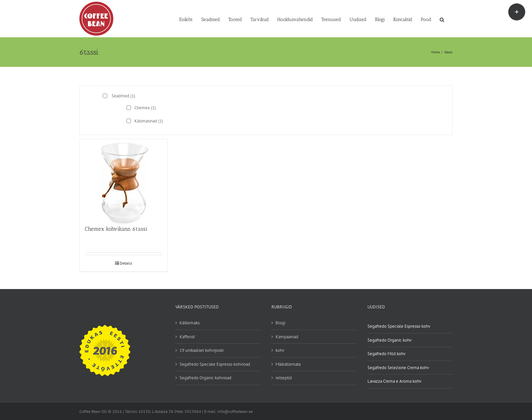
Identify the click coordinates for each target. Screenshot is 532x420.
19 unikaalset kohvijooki (202, 350)
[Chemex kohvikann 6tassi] (123, 179)
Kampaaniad (287, 337)
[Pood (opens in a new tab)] (426, 19)
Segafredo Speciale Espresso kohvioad (215, 364)
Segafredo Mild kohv (386, 354)
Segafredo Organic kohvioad (205, 378)
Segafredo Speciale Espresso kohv (399, 326)
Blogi (280, 323)
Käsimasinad (149, 121)
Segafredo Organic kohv (389, 340)
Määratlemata (288, 364)
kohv (280, 350)
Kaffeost (187, 337)
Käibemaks (189, 323)
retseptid (284, 378)
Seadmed (123, 96)
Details (126, 263)
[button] (442, 19)
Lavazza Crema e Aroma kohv (394, 381)
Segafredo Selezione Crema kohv (398, 368)
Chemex (145, 108)
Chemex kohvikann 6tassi (116, 229)
